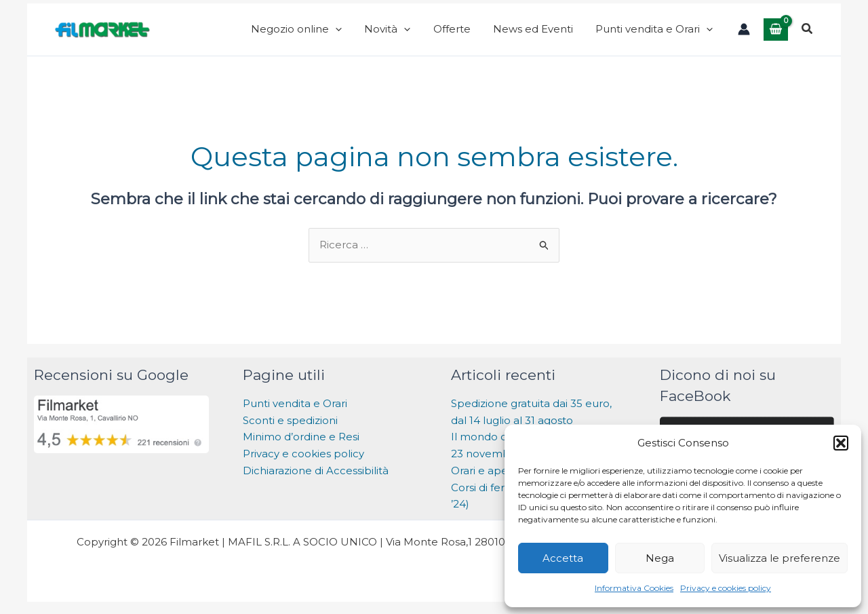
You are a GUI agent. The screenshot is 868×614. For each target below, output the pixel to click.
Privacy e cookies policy (726, 588)
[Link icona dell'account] (744, 34)
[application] (376, 34)
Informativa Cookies (634, 588)
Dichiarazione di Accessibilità (317, 479)
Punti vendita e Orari (295, 412)
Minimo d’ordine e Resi (301, 446)
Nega (660, 558)
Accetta (563, 558)
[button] (841, 443)
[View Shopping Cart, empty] (776, 34)
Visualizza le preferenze (780, 558)
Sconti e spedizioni (290, 429)
